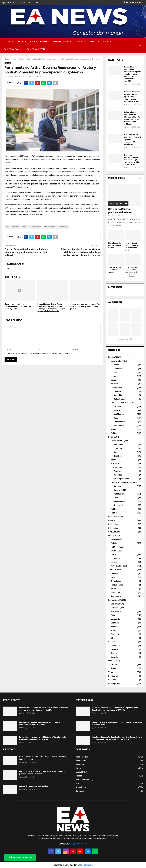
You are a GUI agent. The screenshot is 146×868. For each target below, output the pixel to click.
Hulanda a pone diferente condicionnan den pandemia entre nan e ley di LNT (19, 306)
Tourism (115, 384)
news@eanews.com (78, 844)
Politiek (114, 513)
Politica (8, 63)
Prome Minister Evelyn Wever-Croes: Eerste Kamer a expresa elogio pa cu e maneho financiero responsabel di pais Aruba (51, 308)
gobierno (15, 227)
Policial (114, 543)
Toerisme (115, 463)
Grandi (114, 665)
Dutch (111, 437)
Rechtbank (118, 456)
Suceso (79, 42)
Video (106, 42)
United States (119, 399)
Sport (113, 460)
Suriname (115, 634)
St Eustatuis (113, 524)
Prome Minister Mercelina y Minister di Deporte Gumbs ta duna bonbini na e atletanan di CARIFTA (133, 74)
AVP (7, 227)
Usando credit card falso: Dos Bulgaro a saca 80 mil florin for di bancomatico (43, 758)
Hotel (113, 577)
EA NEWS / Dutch (36, 49)
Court (116, 372)
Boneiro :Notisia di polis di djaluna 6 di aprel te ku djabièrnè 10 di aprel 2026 (132, 139)
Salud (113, 539)
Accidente (115, 646)
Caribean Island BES (120, 403)
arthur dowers (35, 227)
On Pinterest (115, 302)
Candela (114, 657)
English (112, 357)
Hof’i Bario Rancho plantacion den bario (120, 211)
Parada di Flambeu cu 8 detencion (34, 786)
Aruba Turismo (38, 42)
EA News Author (12, 77)
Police (114, 429)
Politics (114, 433)
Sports (114, 380)
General (114, 574)
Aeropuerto (116, 596)
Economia (115, 558)
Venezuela (118, 391)
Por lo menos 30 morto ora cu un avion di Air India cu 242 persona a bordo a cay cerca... (43, 773)
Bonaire (117, 410)
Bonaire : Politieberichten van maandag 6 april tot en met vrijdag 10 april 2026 (133, 160)
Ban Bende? (113, 680)
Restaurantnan (117, 585)
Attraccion (115, 593)
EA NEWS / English (13, 49)
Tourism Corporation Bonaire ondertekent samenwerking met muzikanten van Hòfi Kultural (27, 252)
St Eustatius (113, 528)
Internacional (61, 42)
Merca (114, 630)
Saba (116, 418)
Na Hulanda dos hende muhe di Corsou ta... (115, 245)
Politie (114, 509)
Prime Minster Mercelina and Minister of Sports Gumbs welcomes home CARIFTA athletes (132, 118)
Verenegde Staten (121, 479)
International (116, 388)
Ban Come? (113, 676)
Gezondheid (119, 444)
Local (7, 42)
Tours (113, 589)
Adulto (114, 668)
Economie (118, 448)
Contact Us (38, 3)
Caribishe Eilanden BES (121, 482)
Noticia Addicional (119, 566)
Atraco (114, 653)
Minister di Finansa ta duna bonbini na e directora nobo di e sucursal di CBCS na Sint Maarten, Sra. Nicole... (117, 738)
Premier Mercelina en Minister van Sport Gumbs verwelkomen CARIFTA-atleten (132, 97)
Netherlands (119, 425)
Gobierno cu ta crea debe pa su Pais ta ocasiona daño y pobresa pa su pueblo (85, 306)
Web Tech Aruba (85, 865)
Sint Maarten (119, 414)
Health (116, 365)
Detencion (115, 649)
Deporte (21, 42)
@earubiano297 (125, 339)
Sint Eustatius (119, 422)
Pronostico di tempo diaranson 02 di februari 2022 (133, 247)
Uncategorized (115, 684)
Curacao (117, 407)
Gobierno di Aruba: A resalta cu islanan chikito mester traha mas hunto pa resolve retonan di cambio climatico (80, 252)
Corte (113, 555)
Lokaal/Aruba (117, 441)
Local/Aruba (116, 361)
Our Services (25, 3)
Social (116, 376)
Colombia (118, 395)
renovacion (63, 227)
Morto (93, 42)
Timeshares (116, 581)
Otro (113, 638)
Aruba (24, 227)
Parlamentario (50, 227)
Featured (112, 517)
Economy (118, 369)
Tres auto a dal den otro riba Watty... (115, 270)
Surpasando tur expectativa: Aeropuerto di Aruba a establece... (132, 272)
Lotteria (114, 562)
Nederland (118, 505)
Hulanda (115, 627)
